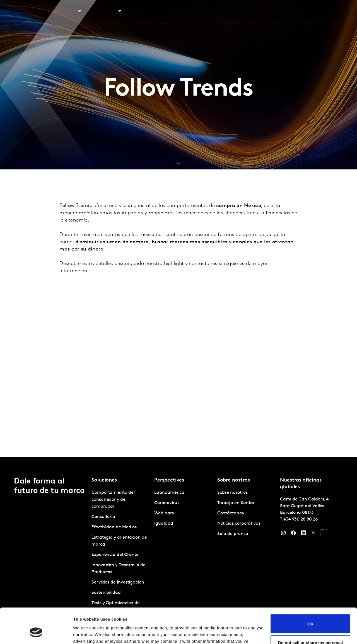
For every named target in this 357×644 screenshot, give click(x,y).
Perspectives (140, 11)
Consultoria (103, 517)
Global (328, 11)
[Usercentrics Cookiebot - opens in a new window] (36, 633)
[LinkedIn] (303, 534)
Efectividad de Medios (114, 527)
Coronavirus (167, 503)
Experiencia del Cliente (115, 555)
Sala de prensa (233, 534)
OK (311, 593)
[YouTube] (324, 534)
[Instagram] (283, 534)
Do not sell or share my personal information (311, 614)
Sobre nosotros (229, 11)
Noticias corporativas (239, 524)
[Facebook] (293, 534)
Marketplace (173, 11)
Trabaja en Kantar (267, 11)
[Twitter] (313, 534)
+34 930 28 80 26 (301, 519)
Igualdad (164, 524)
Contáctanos (304, 11)
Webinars (164, 513)
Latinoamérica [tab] (103, 11)
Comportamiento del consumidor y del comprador (113, 500)
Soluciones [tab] (67, 11)
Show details (86, 633)
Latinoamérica (169, 493)
